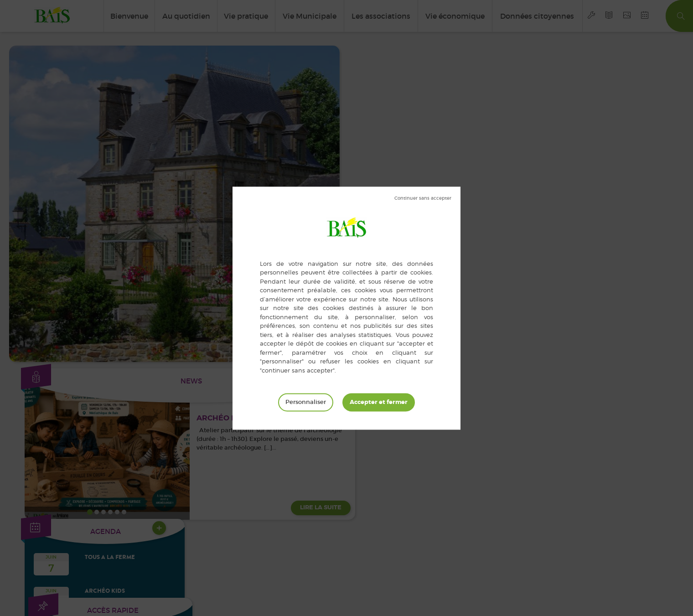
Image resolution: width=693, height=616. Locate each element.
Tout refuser (423, 198)
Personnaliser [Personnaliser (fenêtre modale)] (306, 402)
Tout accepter (379, 402)
